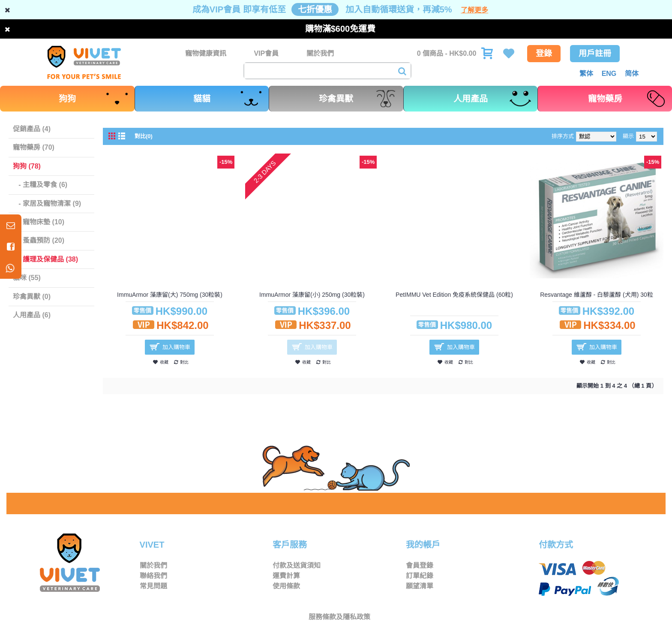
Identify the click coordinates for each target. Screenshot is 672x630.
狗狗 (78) (27, 166)
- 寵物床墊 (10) (39, 222)
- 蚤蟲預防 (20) (39, 240)
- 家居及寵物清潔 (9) (47, 203)
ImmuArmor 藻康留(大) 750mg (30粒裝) (170, 295)
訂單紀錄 (420, 576)
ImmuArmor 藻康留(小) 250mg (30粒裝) (312, 295)
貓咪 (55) (27, 278)
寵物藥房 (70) (34, 147)
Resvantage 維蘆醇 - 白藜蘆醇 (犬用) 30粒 (597, 295)
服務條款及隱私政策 (339, 617)
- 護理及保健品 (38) (45, 259)
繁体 (586, 74)
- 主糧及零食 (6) (40, 185)
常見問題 (153, 586)
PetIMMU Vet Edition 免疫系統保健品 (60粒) (454, 295)
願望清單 (420, 586)
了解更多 (474, 10)
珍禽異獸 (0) (32, 297)
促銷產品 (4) (32, 129)
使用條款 (286, 586)
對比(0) (144, 136)
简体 (632, 74)
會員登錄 (420, 565)
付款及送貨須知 (297, 565)
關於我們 (153, 565)
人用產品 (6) (32, 315)
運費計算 (286, 576)
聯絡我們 (153, 576)
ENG (609, 74)
